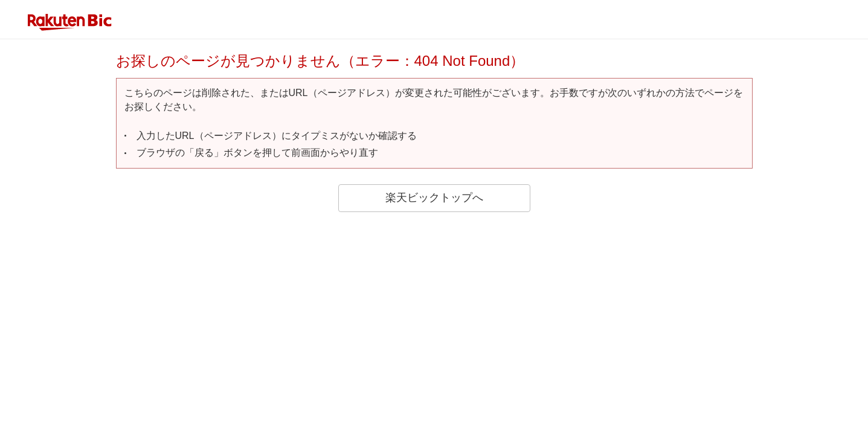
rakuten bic (70, 22)
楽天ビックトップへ (434, 198)
